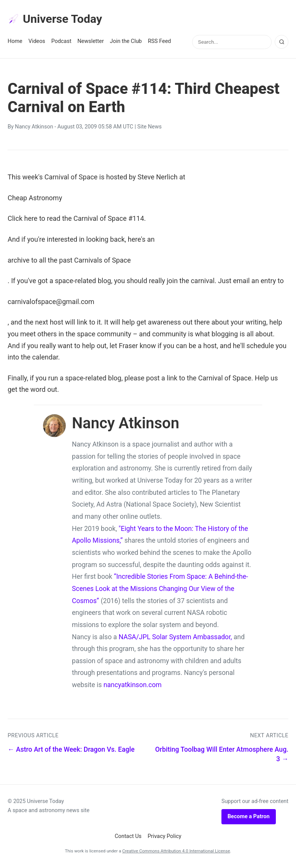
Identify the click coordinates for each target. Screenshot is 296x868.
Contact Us (128, 837)
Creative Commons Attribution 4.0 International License (176, 852)
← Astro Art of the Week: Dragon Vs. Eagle (71, 751)
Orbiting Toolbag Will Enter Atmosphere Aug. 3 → (222, 755)
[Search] (282, 43)
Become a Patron (249, 818)
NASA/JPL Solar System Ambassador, (175, 638)
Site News (150, 128)
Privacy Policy (165, 837)
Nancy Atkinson (34, 128)
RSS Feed (160, 42)
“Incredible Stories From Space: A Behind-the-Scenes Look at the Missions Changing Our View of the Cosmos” (160, 590)
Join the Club (126, 42)
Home (15, 42)
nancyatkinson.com (133, 686)
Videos (37, 42)
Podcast (61, 42)
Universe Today (57, 19)
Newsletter (91, 42)
